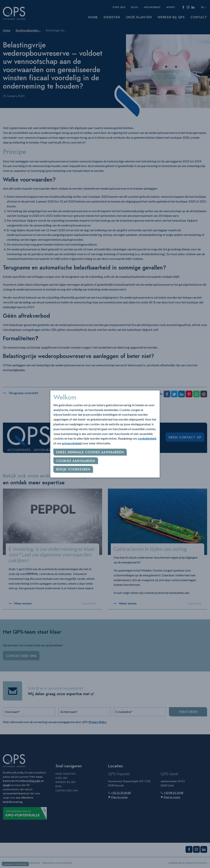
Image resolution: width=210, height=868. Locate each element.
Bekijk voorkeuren (73, 469)
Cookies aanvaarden (76, 461)
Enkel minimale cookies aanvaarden (90, 452)
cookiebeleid (147, 438)
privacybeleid (72, 443)
